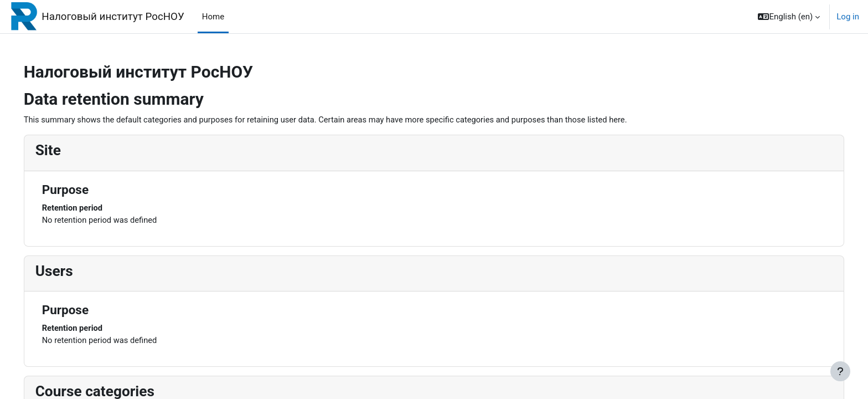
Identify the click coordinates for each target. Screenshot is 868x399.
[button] (789, 17)
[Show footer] (840, 371)
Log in (848, 17)
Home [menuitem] (213, 17)
